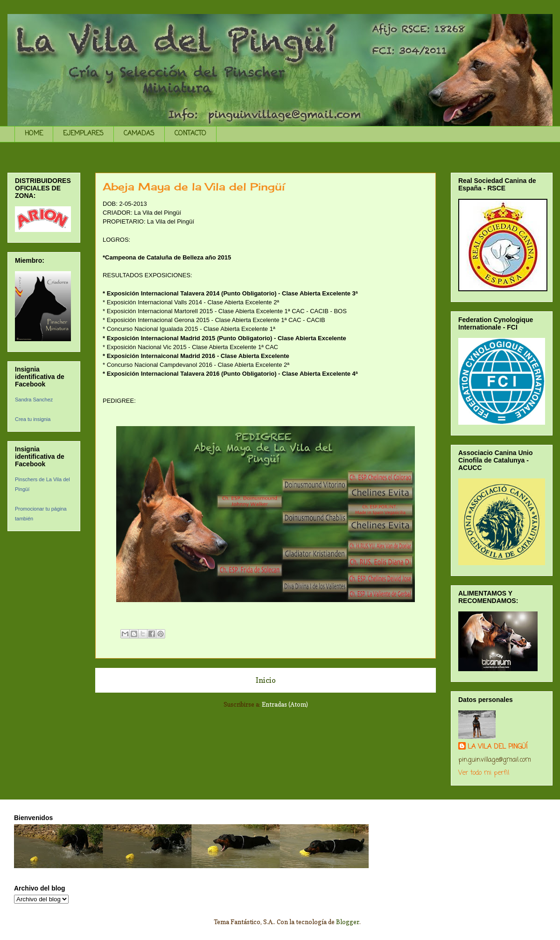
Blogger (348, 922)
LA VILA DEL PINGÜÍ (497, 747)
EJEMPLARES (83, 134)
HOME (34, 134)
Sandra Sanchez (34, 400)
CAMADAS (139, 134)
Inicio (266, 680)
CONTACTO (190, 134)
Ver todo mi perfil (484, 773)
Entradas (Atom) (285, 704)
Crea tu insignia (33, 419)
